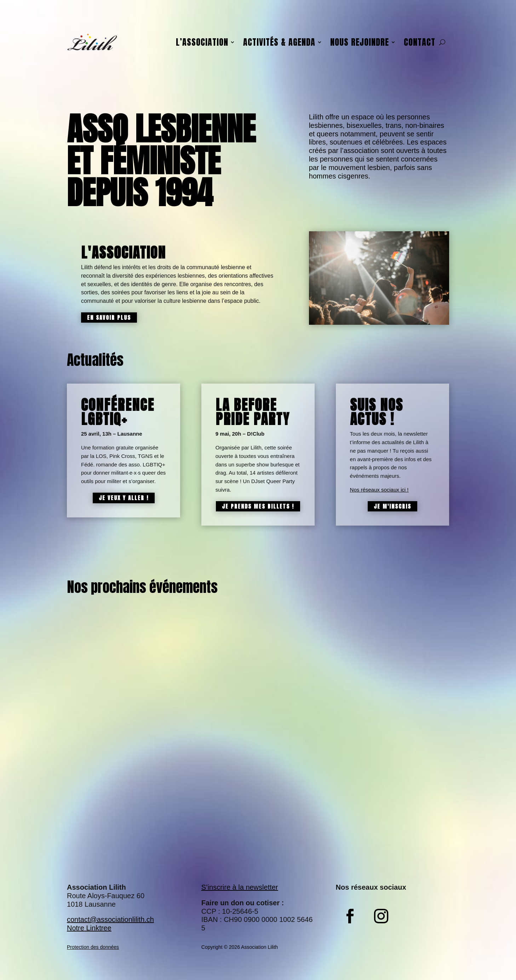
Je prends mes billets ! (258, 506)
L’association (202, 42)
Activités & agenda (279, 42)
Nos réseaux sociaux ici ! (379, 490)
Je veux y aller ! (124, 498)
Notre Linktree (89, 928)
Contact (420, 42)
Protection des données (93, 947)
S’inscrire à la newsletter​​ (240, 887)
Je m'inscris (392, 506)
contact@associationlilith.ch (110, 919)
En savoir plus (109, 318)
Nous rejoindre (360, 42)
